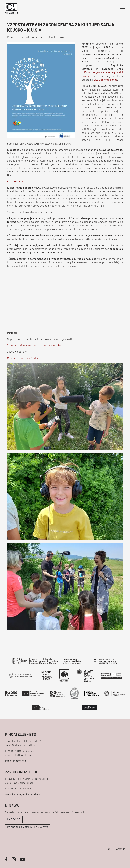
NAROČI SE (14, 820)
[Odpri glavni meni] (122, 9)
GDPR (111, 849)
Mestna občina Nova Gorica (23, 358)
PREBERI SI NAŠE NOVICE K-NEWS (28, 828)
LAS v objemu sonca (105, 80)
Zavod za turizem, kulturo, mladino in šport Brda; (35, 346)
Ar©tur (121, 849)
